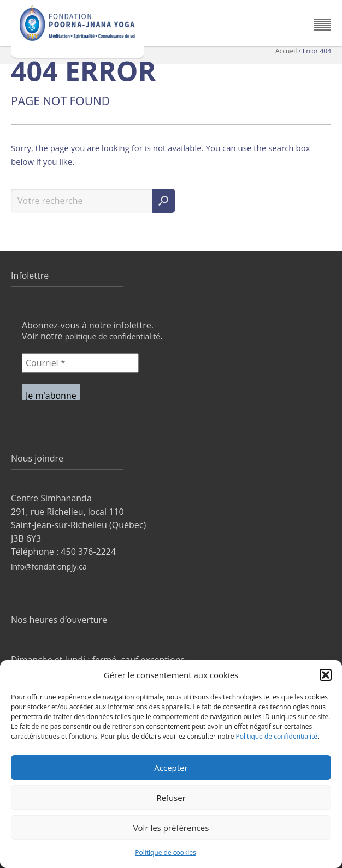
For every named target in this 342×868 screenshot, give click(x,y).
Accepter (171, 768)
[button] (326, 675)
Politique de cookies (166, 852)
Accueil (286, 51)
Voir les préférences (171, 828)
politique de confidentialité (113, 336)
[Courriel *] (80, 363)
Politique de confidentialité (277, 736)
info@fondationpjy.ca (49, 567)
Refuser (171, 798)
